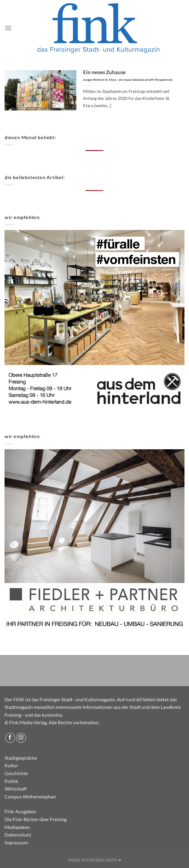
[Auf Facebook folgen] (10, 738)
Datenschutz (18, 835)
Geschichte (16, 773)
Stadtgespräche (21, 758)
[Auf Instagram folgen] (21, 738)
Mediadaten (17, 827)
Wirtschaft (16, 789)
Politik (11, 781)
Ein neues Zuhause (128, 75)
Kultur (11, 765)
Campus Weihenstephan (30, 796)
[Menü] (8, 28)
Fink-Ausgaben (20, 811)
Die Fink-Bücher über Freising (35, 819)
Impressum (16, 842)
